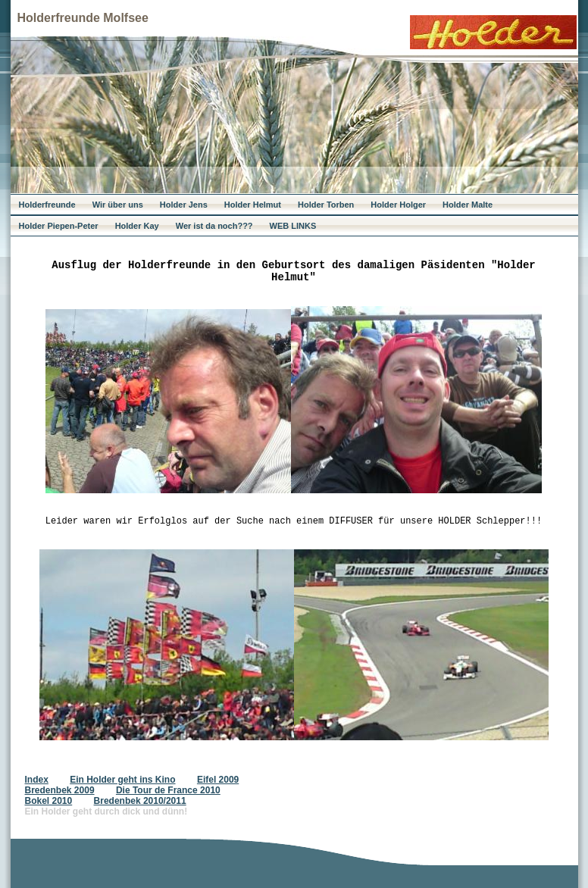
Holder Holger (398, 205)
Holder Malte (468, 205)
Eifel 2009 (218, 780)
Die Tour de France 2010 (168, 790)
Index (37, 780)
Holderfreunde (47, 205)
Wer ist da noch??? (214, 226)
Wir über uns (118, 205)
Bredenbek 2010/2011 (140, 801)
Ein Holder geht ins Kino (122, 780)
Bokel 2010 (49, 801)
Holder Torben (326, 205)
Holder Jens (184, 205)
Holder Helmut (253, 205)
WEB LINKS (293, 226)
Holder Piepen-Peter (59, 226)
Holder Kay (137, 226)
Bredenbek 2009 (60, 790)
